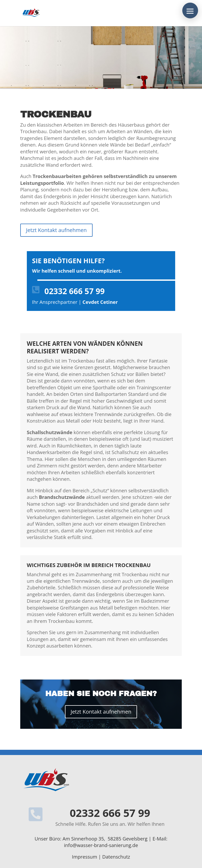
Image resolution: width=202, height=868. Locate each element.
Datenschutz (116, 857)
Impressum (84, 857)
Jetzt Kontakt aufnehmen (56, 230)
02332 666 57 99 (75, 291)
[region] (101, 57)
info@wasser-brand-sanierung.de (101, 845)
